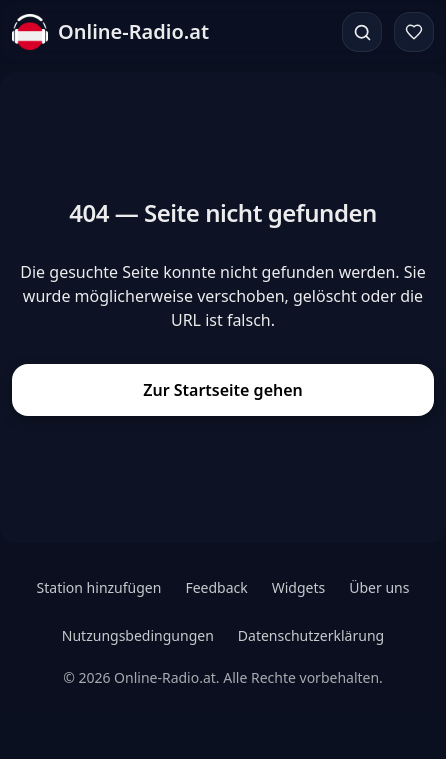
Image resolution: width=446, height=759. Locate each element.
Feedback (216, 587)
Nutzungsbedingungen (138, 635)
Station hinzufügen (99, 587)
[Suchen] (362, 32)
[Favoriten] (414, 32)
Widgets (299, 587)
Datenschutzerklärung (311, 635)
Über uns (379, 587)
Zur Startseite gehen (223, 390)
